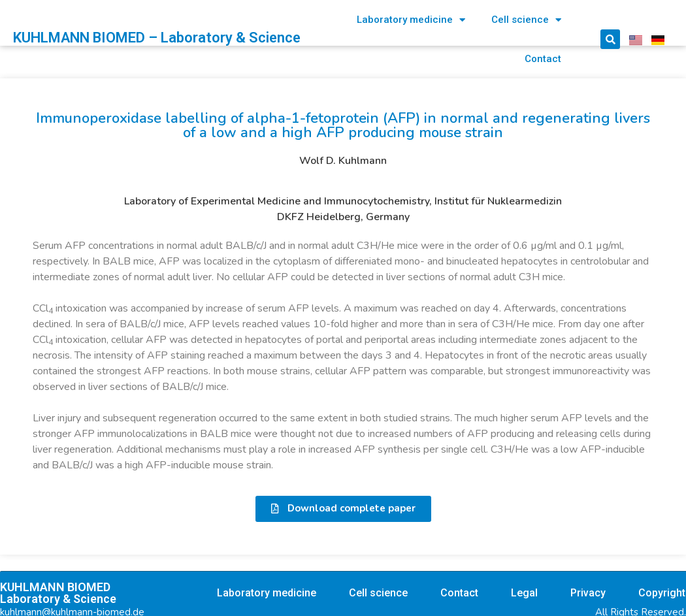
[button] (343, 509)
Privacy (588, 593)
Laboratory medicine (411, 20)
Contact (543, 59)
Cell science (526, 20)
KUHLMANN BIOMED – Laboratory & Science (157, 38)
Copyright (662, 593)
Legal (524, 593)
